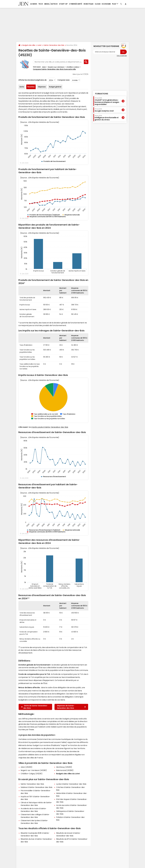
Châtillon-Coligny (73, 67)
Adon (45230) (26, 767)
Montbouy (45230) (64, 767)
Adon (44, 67)
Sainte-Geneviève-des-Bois (54, 45)
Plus (115, 4)
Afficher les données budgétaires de (32, 80)
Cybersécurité (75, 4)
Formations (102, 94)
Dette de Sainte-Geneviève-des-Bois (34, 707)
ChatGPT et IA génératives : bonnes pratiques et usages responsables (107, 101)
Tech (41, 4)
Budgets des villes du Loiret (68, 774)
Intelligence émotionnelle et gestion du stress (107, 118)
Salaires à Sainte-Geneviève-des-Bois (37, 787)
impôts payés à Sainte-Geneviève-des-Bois (50, 427)
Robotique (89, 4)
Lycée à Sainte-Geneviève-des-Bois (71, 784)
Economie (106, 4)
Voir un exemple (122, 56)
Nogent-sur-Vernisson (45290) (34, 770)
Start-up (63, 4)
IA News (34, 4)
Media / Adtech (51, 4)
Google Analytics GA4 (104, 110)
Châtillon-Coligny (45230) (32, 774)
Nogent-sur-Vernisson (56, 67)
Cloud (98, 4)
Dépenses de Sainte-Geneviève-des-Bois (71, 707)
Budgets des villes (29, 45)
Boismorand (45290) (65, 770)
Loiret (40, 45)
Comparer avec (63, 80)
